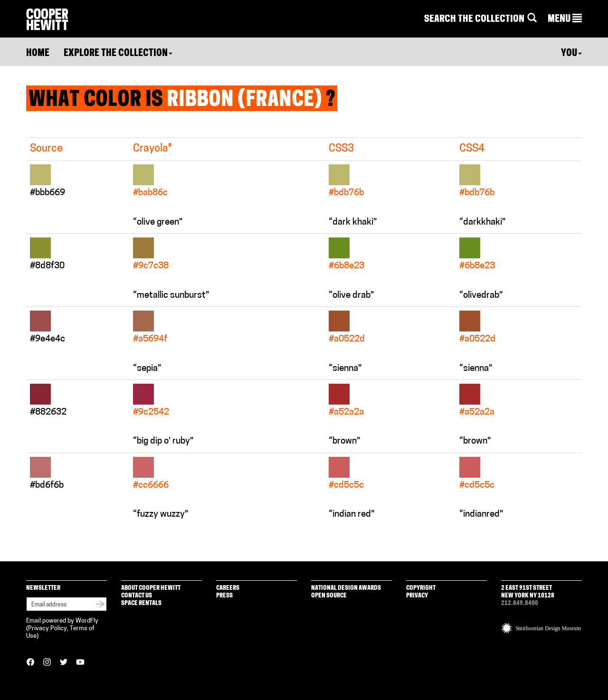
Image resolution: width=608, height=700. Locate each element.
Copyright (421, 588)
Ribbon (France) (244, 101)
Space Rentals (141, 603)
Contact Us (137, 596)
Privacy (417, 596)
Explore (118, 54)
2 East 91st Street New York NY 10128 (528, 592)
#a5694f (150, 339)
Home (38, 54)
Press (224, 596)
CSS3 (341, 149)
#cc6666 (151, 486)
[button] (565, 19)
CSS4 (472, 149)
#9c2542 (151, 412)
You (571, 54)
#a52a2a (346, 412)
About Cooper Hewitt (151, 588)
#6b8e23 (347, 266)
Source (46, 149)
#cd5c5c (346, 486)
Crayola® (152, 149)
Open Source (329, 596)
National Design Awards (346, 588)
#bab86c (150, 193)
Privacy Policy (47, 629)
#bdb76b (346, 193)
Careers (228, 588)
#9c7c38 (151, 266)
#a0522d (347, 339)
